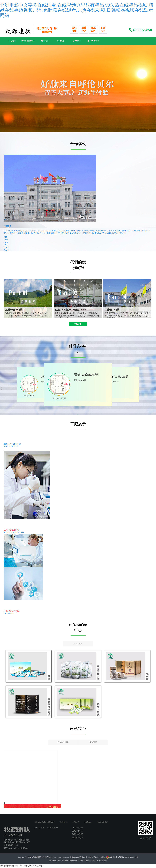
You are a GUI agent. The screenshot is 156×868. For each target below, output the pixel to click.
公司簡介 (12, 41)
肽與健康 (61, 41)
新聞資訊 (45, 41)
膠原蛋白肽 (78, 643)
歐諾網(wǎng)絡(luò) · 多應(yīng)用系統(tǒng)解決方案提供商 (84, 860)
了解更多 (78, 324)
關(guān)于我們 (78, 828)
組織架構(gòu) (78, 838)
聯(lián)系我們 (93, 41)
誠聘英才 (77, 41)
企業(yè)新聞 (63, 742)
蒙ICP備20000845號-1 (97, 857)
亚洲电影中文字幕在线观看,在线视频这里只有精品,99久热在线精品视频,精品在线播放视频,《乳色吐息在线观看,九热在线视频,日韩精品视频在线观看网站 (77, 10)
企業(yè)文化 (77, 831)
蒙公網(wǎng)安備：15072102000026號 (124, 857)
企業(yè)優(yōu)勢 (28, 41)
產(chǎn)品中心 (41, 822)
